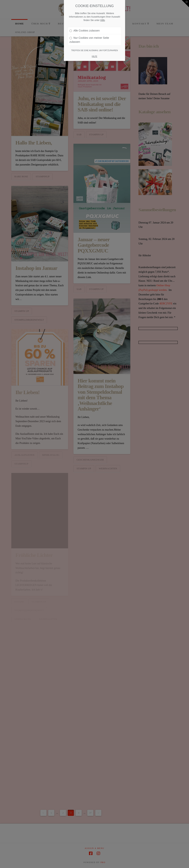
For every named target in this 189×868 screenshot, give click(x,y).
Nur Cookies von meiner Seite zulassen (89, 38)
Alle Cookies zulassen (85, 29)
